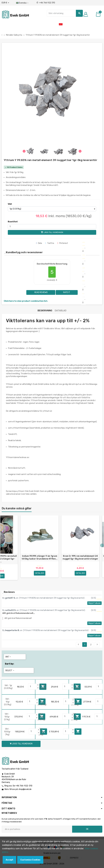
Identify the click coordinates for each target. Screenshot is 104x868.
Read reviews (41, 292)
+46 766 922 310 (46, 3)
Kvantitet (13, 222)
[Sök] (65, 13)
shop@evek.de (25, 789)
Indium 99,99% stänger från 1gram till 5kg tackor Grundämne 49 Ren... (40, 557)
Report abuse (94, 603)
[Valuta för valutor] (5, 3)
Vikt (10, 204)
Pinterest (63, 243)
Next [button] (102, 545)
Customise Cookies (30, 860)
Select (10, 670)
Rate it (67, 292)
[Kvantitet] (52, 227)
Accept (9, 860)
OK (87, 829)
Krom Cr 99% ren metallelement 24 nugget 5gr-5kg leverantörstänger (80, 557)
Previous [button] (2, 545)
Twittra (50, 243)
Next (97, 644)
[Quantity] (32, 687)
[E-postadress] (37, 829)
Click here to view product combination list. (26, 301)
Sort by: (9, 664)
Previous (78, 644)
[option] (40, 549)
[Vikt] (52, 209)
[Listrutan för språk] (22, 3)
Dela (39, 243)
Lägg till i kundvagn (78, 731)
